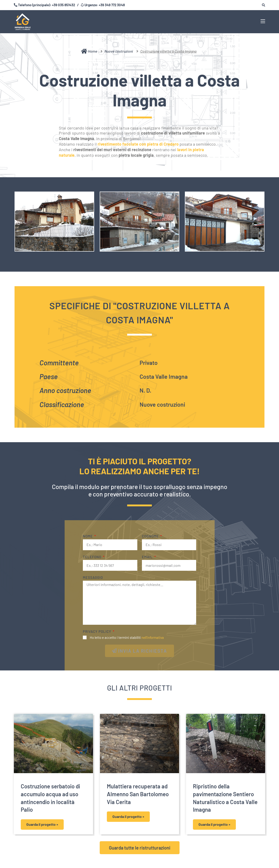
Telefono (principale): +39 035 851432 (46, 5)
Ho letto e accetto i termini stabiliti (127, 637)
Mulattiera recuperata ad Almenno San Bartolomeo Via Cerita (138, 794)
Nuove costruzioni (119, 51)
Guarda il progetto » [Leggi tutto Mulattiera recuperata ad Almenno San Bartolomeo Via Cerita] (128, 816)
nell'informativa (153, 637)
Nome (88, 536)
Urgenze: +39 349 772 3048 (104, 5)
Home (89, 51)
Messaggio (93, 577)
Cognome (151, 536)
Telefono (93, 557)
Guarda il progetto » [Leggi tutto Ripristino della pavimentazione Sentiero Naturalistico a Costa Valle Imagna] (214, 824)
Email (148, 557)
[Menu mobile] (263, 21)
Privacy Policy (97, 631)
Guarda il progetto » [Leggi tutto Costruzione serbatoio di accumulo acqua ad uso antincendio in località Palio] (42, 824)
